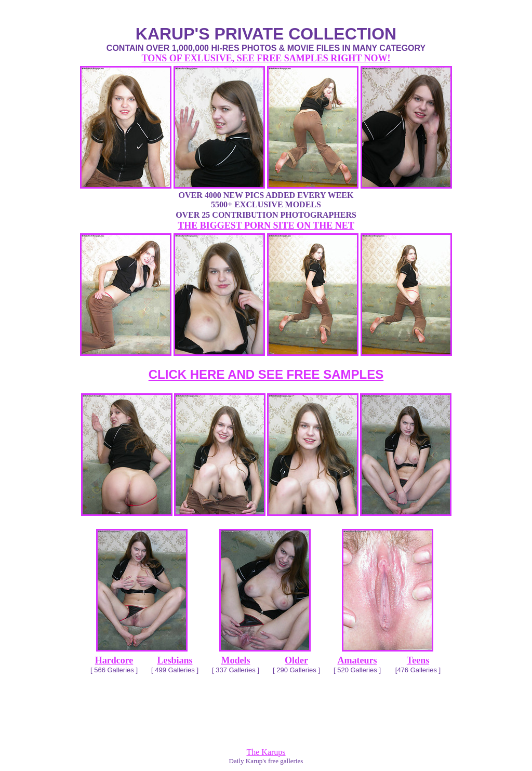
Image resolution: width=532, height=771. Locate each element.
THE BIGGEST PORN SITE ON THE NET (266, 225)
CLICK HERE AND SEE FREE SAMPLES (266, 374)
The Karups (266, 752)
